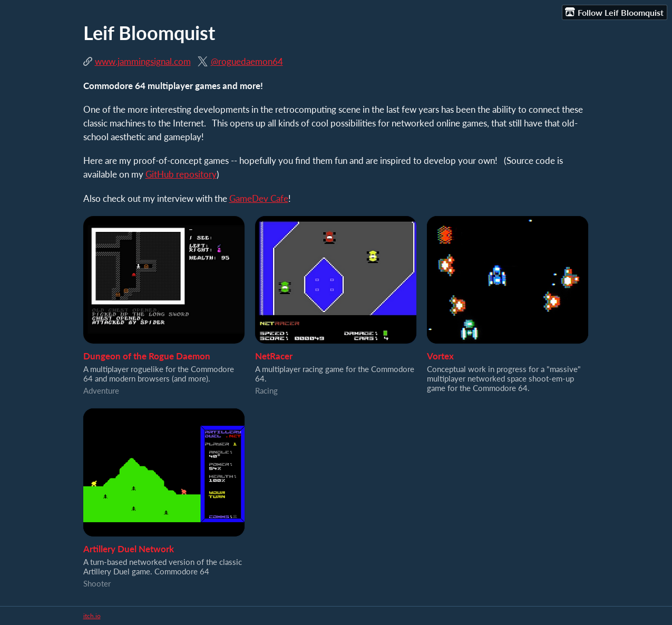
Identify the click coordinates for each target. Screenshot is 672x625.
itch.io (92, 616)
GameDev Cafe (259, 198)
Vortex (440, 356)
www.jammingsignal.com (143, 61)
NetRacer (274, 356)
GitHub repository (181, 174)
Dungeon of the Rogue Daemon (147, 356)
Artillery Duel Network (129, 549)
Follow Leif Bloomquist (614, 12)
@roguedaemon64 (247, 61)
